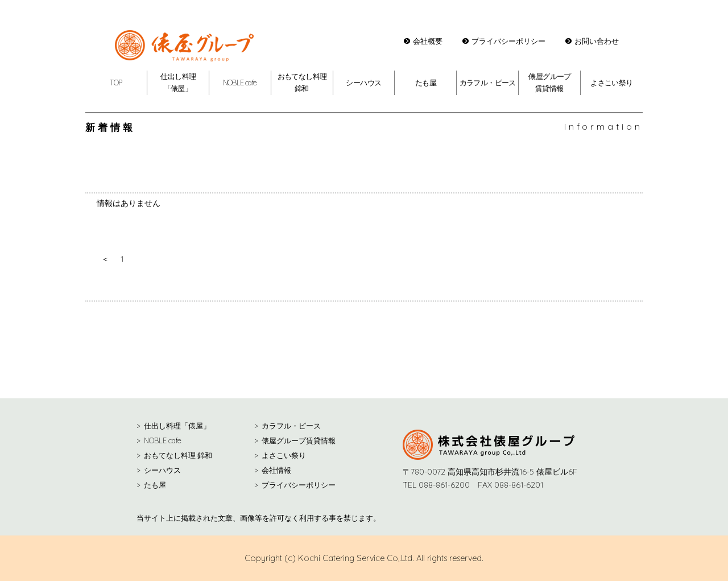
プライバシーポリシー (508, 41)
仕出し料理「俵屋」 (177, 426)
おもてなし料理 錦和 (178, 455)
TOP (116, 83)
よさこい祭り (611, 83)
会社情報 (276, 470)
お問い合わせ (597, 41)
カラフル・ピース (488, 83)
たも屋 (426, 83)
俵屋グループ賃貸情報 (299, 440)
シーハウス (363, 83)
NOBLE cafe (240, 83)
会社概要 (428, 41)
